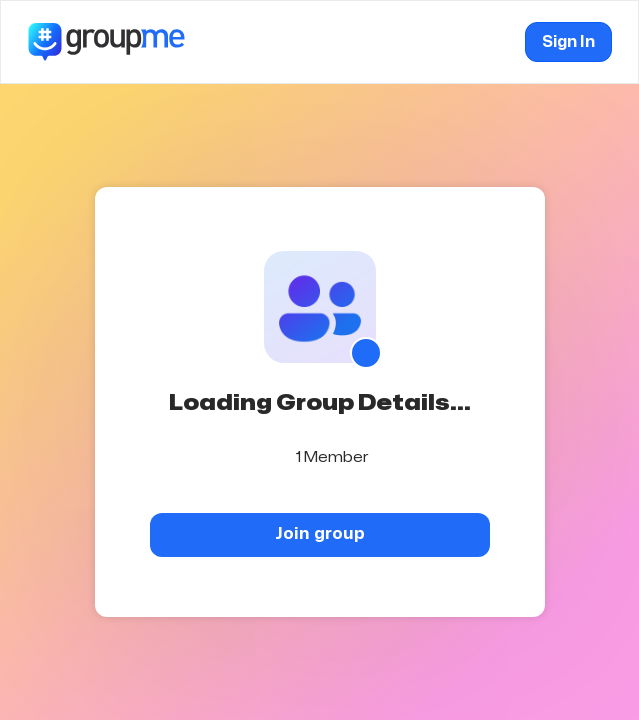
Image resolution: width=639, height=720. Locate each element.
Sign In (568, 42)
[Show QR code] (366, 353)
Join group (320, 533)
